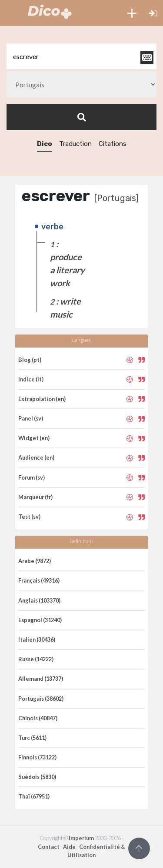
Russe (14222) (36, 659)
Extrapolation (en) (42, 399)
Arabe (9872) (35, 561)
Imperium (81, 838)
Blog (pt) (30, 360)
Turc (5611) (32, 738)
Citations (113, 144)
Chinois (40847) (38, 718)
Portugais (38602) (41, 699)
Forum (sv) (32, 477)
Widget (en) (34, 438)
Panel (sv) (31, 418)
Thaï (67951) (34, 796)
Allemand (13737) (41, 679)
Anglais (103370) (39, 600)
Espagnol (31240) (40, 620)
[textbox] (81, 56)
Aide (69, 847)
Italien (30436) (37, 639)
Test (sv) (29, 517)
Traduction (75, 144)
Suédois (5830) (37, 777)
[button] (132, 13)
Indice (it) (31, 379)
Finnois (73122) (37, 757)
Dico (45, 144)
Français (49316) (39, 580)
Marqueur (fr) (35, 497)
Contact (49, 847)
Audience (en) (36, 457)
